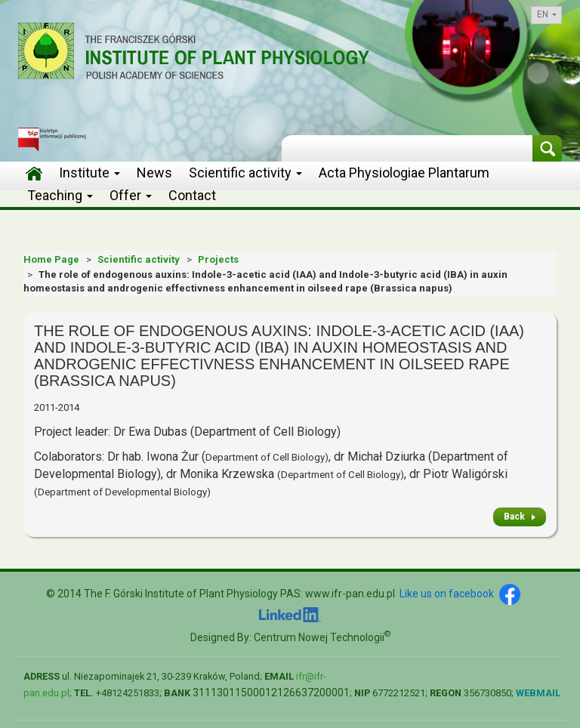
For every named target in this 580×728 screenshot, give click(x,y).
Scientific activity (245, 173)
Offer (131, 195)
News (154, 173)
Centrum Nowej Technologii (322, 637)
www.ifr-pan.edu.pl (350, 594)
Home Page (51, 259)
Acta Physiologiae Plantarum (404, 173)
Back (514, 517)
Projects (218, 259)
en (547, 14)
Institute (89, 173)
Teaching (60, 195)
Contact (192, 195)
